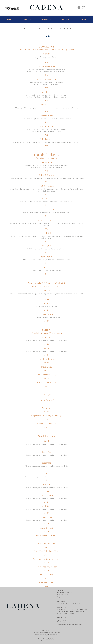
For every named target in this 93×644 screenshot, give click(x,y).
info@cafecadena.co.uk (64, 622)
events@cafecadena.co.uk (74, 624)
